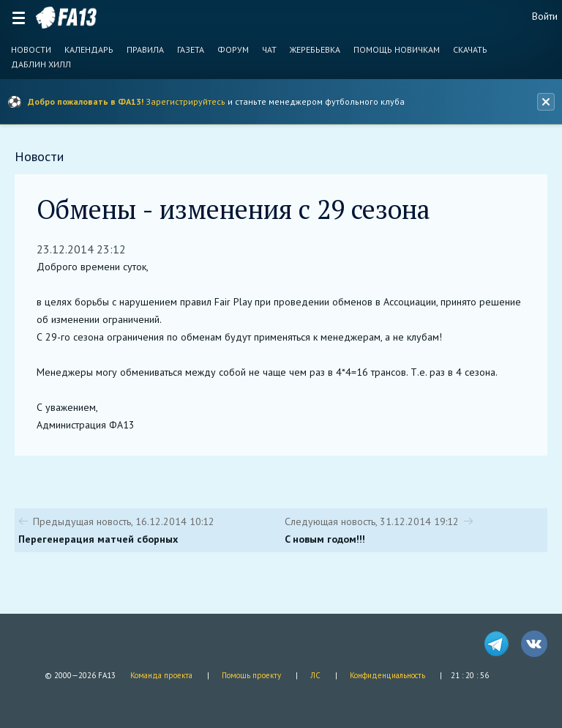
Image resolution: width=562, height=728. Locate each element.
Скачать (470, 50)
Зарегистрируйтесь (186, 101)
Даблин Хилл (41, 64)
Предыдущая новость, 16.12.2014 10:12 (124, 521)
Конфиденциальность (387, 675)
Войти (545, 16)
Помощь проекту (251, 675)
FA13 (66, 18)
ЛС (315, 675)
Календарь (89, 50)
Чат (269, 50)
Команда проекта (161, 675)
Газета (191, 50)
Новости (31, 50)
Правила (145, 50)
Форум (233, 50)
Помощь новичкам (397, 50)
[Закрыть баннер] (546, 102)
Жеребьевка (315, 50)
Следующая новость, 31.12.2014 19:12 (372, 521)
